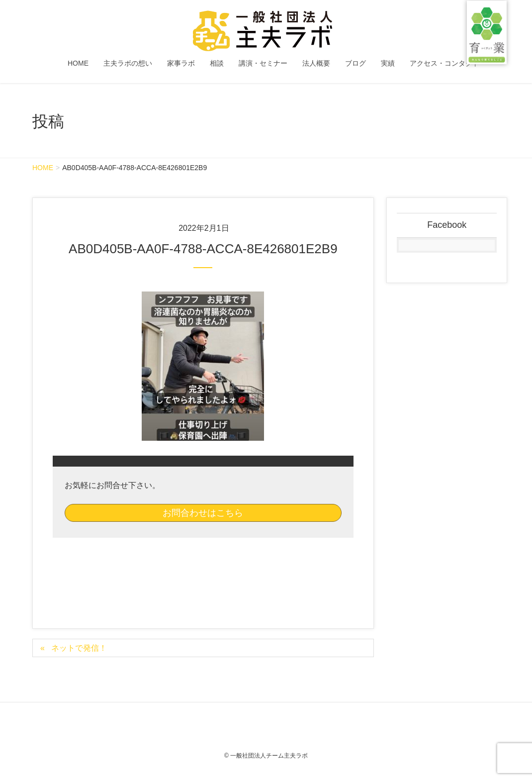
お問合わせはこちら (203, 513)
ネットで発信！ (79, 648)
